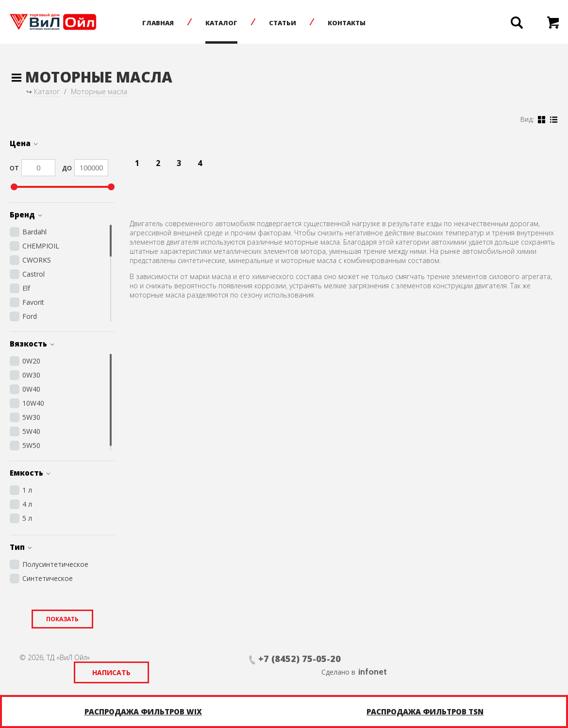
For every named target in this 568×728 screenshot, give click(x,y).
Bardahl (34, 232)
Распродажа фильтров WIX (143, 711)
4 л (27, 504)
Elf (26, 288)
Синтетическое (48, 578)
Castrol (33, 274)
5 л (27, 518)
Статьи (287, 23)
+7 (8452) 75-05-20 (222, 659)
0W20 (31, 361)
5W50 (31, 445)
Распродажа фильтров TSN (425, 711)
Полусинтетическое (55, 564)
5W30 (31, 417)
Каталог (226, 23)
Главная (163, 23)
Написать (350, 659)
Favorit (33, 302)
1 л (27, 490)
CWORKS (37, 260)
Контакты (351, 23)
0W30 (31, 375)
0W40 (31, 389)
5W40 (31, 431)
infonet (534, 658)
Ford (30, 316)
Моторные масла (99, 91)
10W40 (33, 403)
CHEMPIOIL (41, 246)
